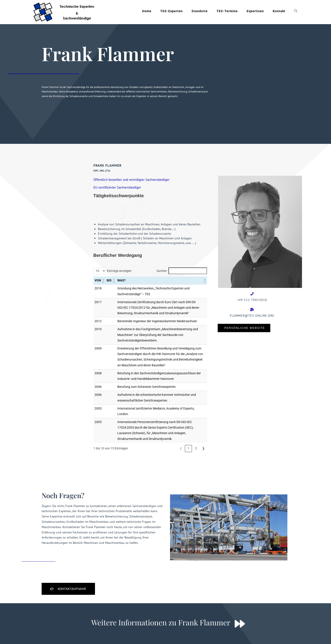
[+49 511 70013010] (252, 294)
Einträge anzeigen (119, 259)
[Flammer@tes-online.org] (252, 310)
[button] (103, 269)
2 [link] (196, 437)
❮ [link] (181, 437)
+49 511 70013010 (252, 300)
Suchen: (162, 259)
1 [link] (188, 437)
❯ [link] (203, 437)
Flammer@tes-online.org (252, 316)
